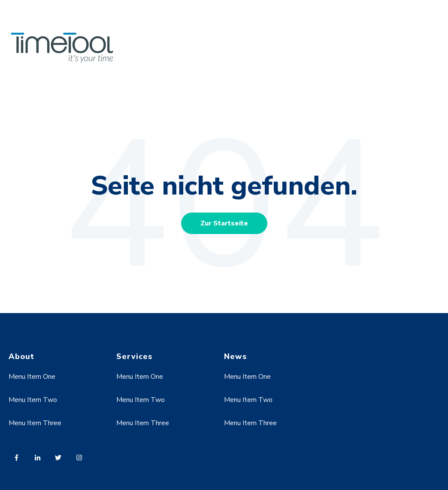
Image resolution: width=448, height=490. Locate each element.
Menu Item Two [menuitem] (33, 400)
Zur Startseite (224, 223)
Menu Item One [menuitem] (32, 377)
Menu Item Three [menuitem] (35, 423)
